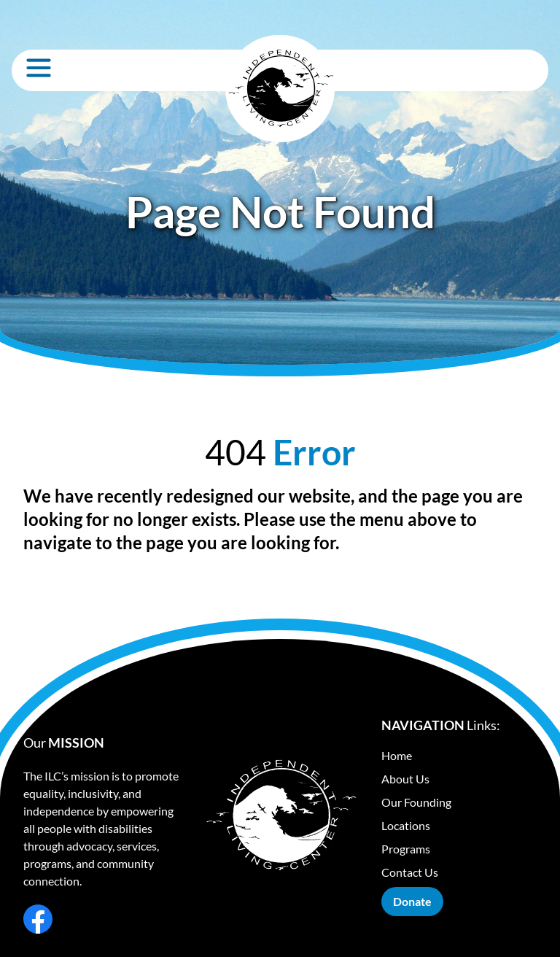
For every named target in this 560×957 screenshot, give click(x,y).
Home (397, 755)
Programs (406, 849)
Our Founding (416, 802)
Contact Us (410, 872)
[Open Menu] (39, 68)
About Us (405, 779)
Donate (412, 901)
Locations (406, 825)
